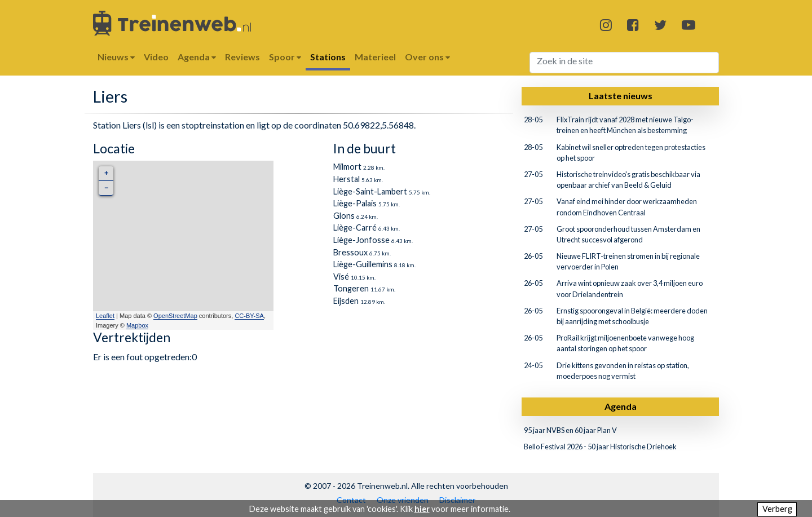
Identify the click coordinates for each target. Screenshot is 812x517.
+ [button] (106, 173)
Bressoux (350, 252)
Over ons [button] (427, 57)
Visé (341, 277)
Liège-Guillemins (363, 264)
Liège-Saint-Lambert (370, 191)
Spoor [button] (285, 57)
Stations (328, 57)
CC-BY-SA (249, 316)
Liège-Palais (355, 203)
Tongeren (351, 288)
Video (156, 57)
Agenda (621, 406)
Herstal (347, 179)
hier (422, 509)
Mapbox (137, 325)
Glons (344, 216)
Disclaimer (457, 500)
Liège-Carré (355, 227)
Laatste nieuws (621, 96)
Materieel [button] (375, 57)
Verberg (777, 509)
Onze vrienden (403, 500)
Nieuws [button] (116, 57)
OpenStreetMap (175, 316)
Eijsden (346, 301)
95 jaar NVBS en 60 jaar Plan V (570, 430)
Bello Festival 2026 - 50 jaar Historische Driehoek (600, 447)
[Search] (625, 63)
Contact (351, 500)
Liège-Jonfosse (361, 240)
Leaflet (105, 316)
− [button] (106, 188)
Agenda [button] (197, 57)
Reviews (242, 57)
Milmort (347, 167)
